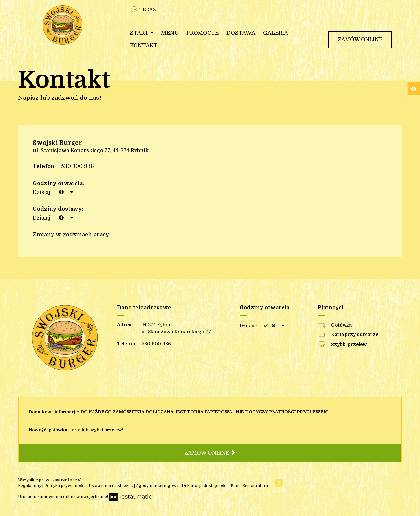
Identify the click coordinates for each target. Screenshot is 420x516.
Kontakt (144, 45)
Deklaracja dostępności (205, 486)
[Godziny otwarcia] (72, 192)
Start (142, 33)
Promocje (202, 33)
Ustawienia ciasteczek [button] (111, 486)
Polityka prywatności (65, 486)
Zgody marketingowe (158, 486)
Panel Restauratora (249, 486)
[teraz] (61, 192)
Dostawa (241, 33)
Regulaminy (30, 486)
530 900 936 (77, 166)
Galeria (276, 33)
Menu (170, 33)
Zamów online (360, 40)
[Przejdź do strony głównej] (78, 25)
